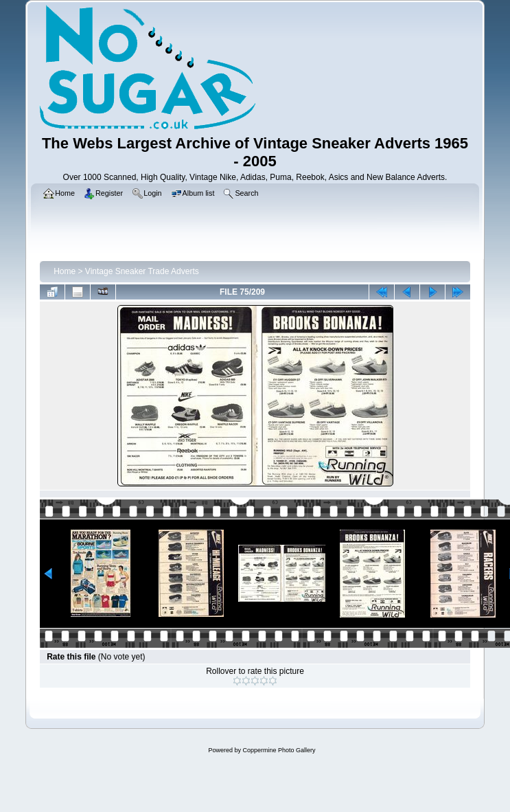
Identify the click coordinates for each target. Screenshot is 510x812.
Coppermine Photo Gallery (279, 750)
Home (65, 271)
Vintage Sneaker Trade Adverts (142, 271)
